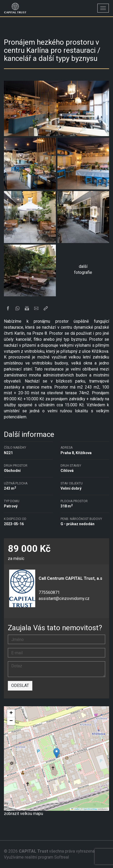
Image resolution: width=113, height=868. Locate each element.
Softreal (62, 857)
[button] (56, 753)
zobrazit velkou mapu (23, 814)
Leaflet (75, 809)
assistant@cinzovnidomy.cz (64, 598)
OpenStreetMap (90, 809)
